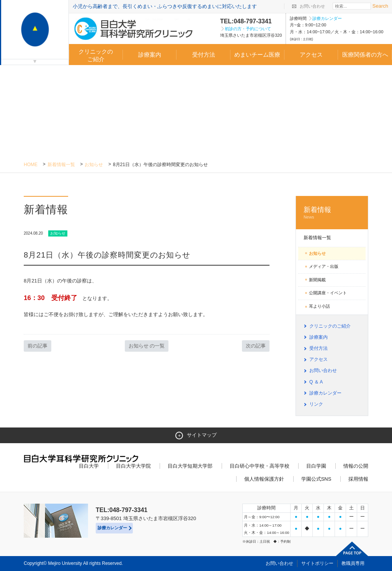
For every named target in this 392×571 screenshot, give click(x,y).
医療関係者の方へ (365, 55)
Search (380, 6)
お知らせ (94, 165)
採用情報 (358, 479)
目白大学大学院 (133, 466)
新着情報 (332, 213)
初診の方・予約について (248, 29)
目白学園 (316, 466)
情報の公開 (356, 466)
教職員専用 (353, 563)
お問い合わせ (312, 6)
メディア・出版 (324, 266)
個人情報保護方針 (264, 479)
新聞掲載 (317, 280)
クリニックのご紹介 (96, 55)
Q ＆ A (316, 382)
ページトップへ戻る (352, 549)
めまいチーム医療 (257, 55)
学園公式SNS (316, 479)
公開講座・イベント (328, 293)
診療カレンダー (327, 18)
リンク (316, 404)
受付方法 (204, 55)
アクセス (311, 55)
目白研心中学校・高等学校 (260, 466)
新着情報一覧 (61, 165)
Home (31, 165)
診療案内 (150, 55)
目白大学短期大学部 (190, 466)
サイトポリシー (317, 563)
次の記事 (256, 346)
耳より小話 (319, 306)
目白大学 (89, 466)
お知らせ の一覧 (147, 346)
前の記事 (38, 346)
